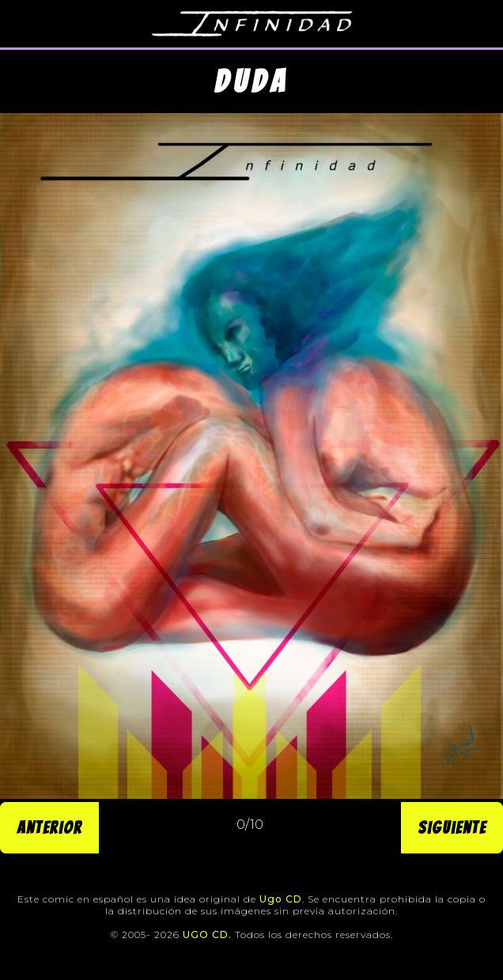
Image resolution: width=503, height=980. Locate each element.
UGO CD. (207, 935)
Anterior (49, 828)
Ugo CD (281, 899)
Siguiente (452, 828)
